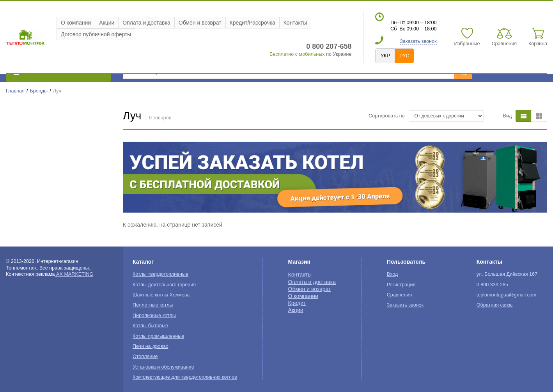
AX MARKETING (74, 274)
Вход (393, 274)
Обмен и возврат (200, 23)
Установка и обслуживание (163, 367)
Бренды (39, 91)
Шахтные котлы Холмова (161, 295)
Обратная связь (495, 305)
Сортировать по (387, 116)
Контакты (295, 23)
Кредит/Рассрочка (253, 23)
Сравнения (400, 295)
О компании (76, 23)
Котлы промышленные (158, 336)
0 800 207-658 (329, 46)
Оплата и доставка (146, 23)
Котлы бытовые (150, 326)
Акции (107, 23)
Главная (15, 91)
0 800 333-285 (492, 285)
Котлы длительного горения (164, 285)
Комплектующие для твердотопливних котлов (185, 377)
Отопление (145, 357)
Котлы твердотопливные (160, 274)
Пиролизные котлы (154, 316)
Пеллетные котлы (153, 305)
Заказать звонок (418, 41)
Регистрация (401, 285)
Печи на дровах (150, 346)
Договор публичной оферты (96, 34)
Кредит (297, 303)
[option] (335, 177)
